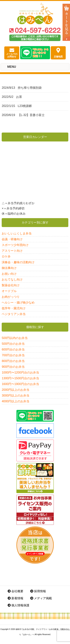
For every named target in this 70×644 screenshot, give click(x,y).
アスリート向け (12, 251)
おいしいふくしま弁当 (17, 233)
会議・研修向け (12, 239)
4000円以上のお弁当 (15, 401)
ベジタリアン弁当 (14, 314)
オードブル (9, 291)
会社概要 (15, 591)
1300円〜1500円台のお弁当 (20, 378)
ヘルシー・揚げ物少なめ (18, 303)
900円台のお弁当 (13, 367)
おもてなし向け (12, 279)
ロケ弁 (6, 256)
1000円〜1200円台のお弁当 (20, 372)
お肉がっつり (11, 297)
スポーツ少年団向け (15, 245)
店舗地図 (58, 53)
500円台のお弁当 (13, 344)
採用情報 (38, 591)
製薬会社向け (11, 285)
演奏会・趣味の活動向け (18, 262)
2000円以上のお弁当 (15, 390)
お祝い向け (9, 274)
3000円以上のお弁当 (15, 396)
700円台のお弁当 (13, 355)
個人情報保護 (18, 605)
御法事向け (9, 268)
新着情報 (15, 598)
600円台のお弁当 (13, 349)
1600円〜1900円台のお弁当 (20, 384)
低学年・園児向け (14, 308)
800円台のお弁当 (13, 361)
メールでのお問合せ (12, 53)
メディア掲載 (41, 598)
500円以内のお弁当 (15, 338)
